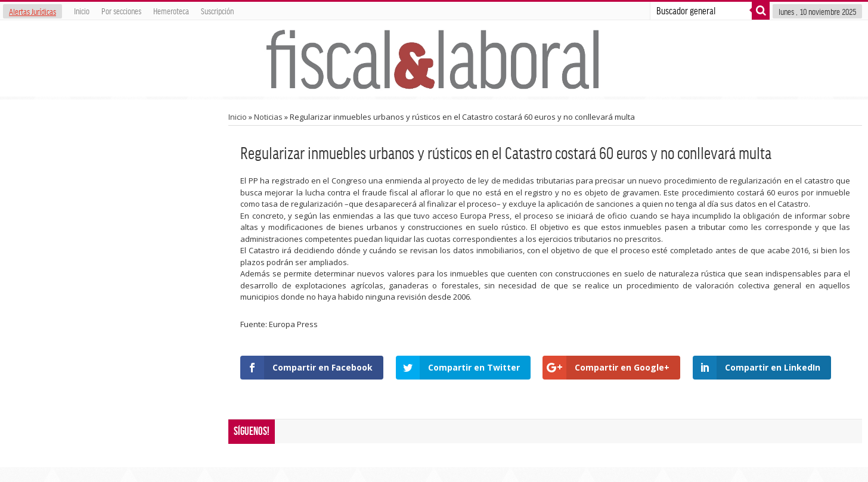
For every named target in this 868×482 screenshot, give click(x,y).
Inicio (82, 11)
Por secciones (121, 11)
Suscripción (217, 11)
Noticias (268, 117)
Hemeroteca (171, 11)
